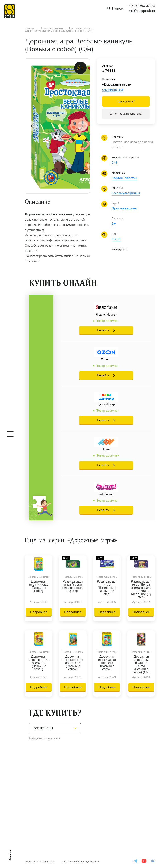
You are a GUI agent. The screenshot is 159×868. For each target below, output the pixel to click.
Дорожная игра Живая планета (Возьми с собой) (107, 663)
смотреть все (113, 89)
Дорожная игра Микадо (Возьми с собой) (39, 586)
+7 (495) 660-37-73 (141, 6)
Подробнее (39, 612)
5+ (114, 224)
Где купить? (126, 101)
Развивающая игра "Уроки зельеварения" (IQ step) (73, 586)
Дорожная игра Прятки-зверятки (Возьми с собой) (39, 663)
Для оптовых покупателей (126, 114)
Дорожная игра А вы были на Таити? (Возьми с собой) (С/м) (141, 665)
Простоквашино (124, 208)
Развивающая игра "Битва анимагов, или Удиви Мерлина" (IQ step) (141, 589)
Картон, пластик (124, 178)
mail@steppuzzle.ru (142, 11)
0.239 (116, 239)
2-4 (114, 163)
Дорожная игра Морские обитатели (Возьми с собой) (73, 663)
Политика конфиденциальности (81, 862)
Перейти (103, 330)
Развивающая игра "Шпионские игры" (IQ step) (107, 588)
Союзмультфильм (126, 193)
